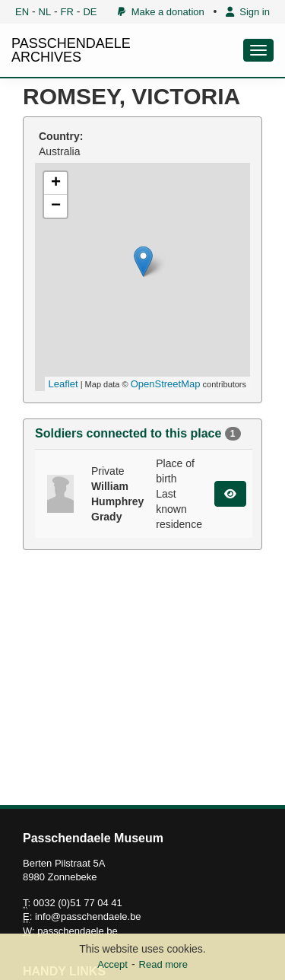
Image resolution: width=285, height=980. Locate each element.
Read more (163, 964)
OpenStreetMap (166, 384)
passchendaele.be (78, 931)
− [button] (56, 206)
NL (45, 12)
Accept (112, 964)
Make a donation (161, 12)
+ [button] (56, 183)
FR (67, 12)
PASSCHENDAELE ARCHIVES (71, 50)
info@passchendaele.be (88, 916)
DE (90, 12)
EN (22, 12)
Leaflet (63, 384)
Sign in (248, 12)
